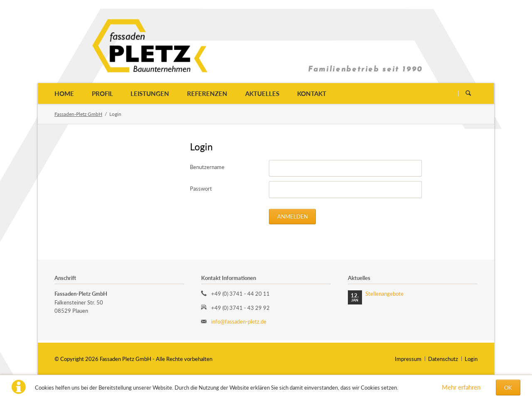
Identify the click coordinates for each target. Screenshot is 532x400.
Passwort (201, 189)
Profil (102, 93)
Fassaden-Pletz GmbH (78, 114)
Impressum (408, 359)
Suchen (468, 93)
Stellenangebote (384, 294)
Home (64, 93)
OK (508, 388)
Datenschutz (443, 359)
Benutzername (207, 167)
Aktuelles (262, 93)
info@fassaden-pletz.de (239, 321)
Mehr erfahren (461, 387)
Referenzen (207, 93)
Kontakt (312, 93)
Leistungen (150, 93)
